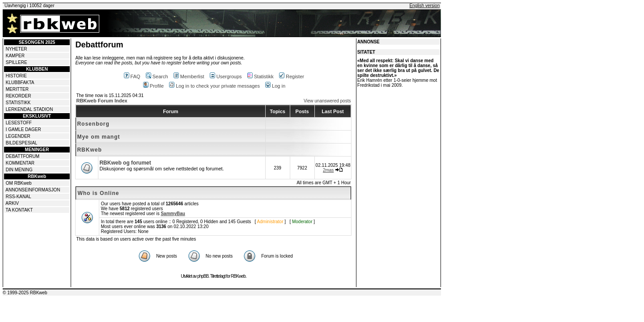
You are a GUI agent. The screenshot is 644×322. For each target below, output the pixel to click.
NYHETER (17, 49)
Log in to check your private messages (214, 86)
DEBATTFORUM (23, 156)
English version (424, 6)
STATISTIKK (18, 103)
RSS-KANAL (19, 197)
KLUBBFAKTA (20, 83)
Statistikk (261, 76)
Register (292, 76)
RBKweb (89, 150)
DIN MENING (19, 170)
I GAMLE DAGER (23, 129)
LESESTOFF (19, 123)
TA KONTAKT (19, 210)
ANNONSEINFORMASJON (33, 190)
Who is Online (98, 193)
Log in (275, 86)
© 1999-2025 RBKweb (25, 293)
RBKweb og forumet (125, 163)
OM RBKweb (19, 183)
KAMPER (15, 56)
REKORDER (19, 96)
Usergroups (226, 76)
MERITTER (17, 89)
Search (157, 76)
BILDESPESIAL (22, 143)
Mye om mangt (98, 137)
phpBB (203, 276)
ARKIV (12, 203)
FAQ (132, 76)
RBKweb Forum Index (102, 101)
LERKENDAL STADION (30, 109)
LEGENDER (18, 136)
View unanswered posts (327, 101)
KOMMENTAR (20, 163)
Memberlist (189, 76)
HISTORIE (16, 76)
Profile (153, 86)
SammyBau (173, 214)
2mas (328, 170)
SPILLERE (17, 62)
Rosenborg (93, 124)
